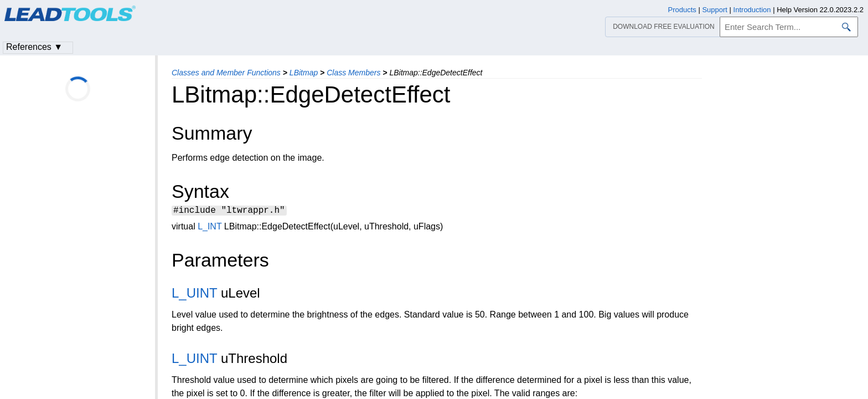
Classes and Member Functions (226, 73)
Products (682, 10)
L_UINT (194, 295)
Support (715, 10)
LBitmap (304, 73)
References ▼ (34, 47)
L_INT (210, 228)
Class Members (353, 73)
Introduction (752, 10)
